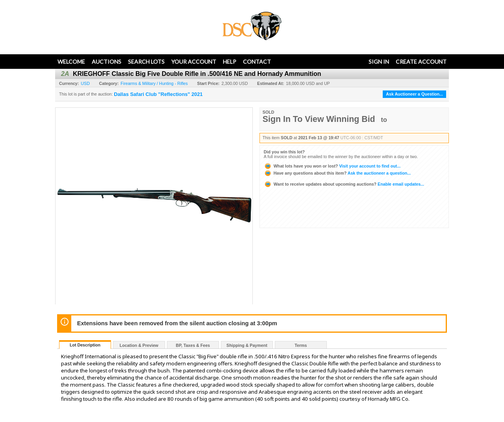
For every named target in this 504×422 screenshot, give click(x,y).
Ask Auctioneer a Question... (414, 94)
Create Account (421, 62)
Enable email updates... (344, 184)
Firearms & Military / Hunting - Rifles (154, 83)
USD (85, 83)
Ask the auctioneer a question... (337, 173)
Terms (301, 345)
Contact (257, 62)
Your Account (194, 62)
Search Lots (146, 62)
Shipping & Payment (247, 345)
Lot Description (85, 345)
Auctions (107, 62)
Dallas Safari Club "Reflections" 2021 (158, 94)
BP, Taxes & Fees (193, 345)
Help (230, 62)
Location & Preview (139, 345)
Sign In (379, 62)
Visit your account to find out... (332, 166)
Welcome (71, 62)
